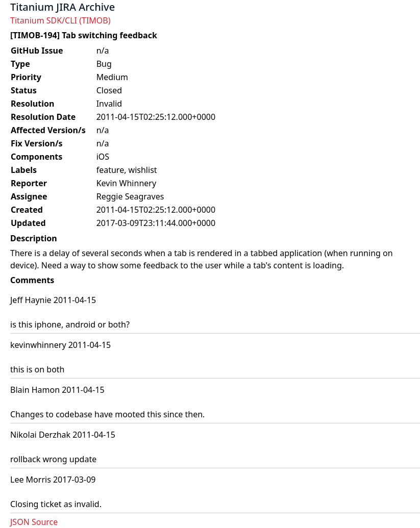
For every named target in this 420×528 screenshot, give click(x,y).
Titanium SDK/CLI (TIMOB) (60, 20)
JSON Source (34, 522)
